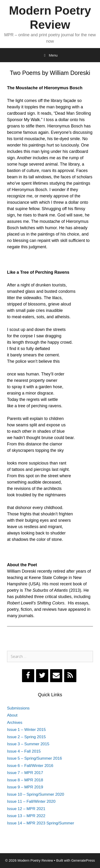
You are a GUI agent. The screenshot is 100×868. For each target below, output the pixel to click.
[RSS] (70, 676)
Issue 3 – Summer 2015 (28, 744)
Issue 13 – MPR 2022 (26, 816)
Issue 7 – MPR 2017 (25, 773)
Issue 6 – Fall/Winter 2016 (30, 766)
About (12, 715)
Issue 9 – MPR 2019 (25, 787)
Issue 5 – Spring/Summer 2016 (34, 758)
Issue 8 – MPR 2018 (25, 780)
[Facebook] (28, 676)
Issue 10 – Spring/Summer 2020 (36, 794)
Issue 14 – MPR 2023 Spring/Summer (41, 823)
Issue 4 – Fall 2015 (24, 751)
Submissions (18, 708)
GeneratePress (83, 860)
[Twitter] (42, 676)
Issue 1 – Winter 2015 (26, 730)
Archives (15, 723)
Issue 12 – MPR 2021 (26, 809)
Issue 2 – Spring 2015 (26, 737)
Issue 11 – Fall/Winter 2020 (31, 801)
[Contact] (56, 676)
